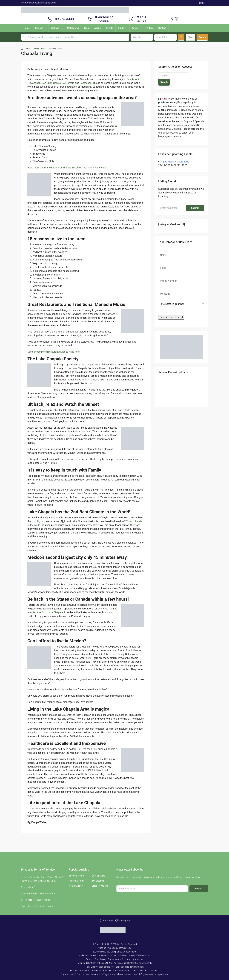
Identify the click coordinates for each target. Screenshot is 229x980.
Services (39, 28)
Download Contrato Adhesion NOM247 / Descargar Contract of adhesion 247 (114, 963)
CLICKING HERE (48, 881)
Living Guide (40, 49)
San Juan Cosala (51, 83)
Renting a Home (77, 881)
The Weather (98, 881)
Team (87, 28)
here (31, 887)
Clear (190, 37)
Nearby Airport (76, 886)
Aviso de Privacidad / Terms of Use (115, 948)
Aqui (43, 877)
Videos (150, 28)
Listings (55, 28)
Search (202, 37)
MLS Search (73, 28)
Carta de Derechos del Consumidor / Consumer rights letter (114, 959)
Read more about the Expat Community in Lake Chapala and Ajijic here (67, 168)
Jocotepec (86, 83)
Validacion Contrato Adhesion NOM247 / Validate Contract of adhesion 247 (115, 955)
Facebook (106, 921)
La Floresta (68, 83)
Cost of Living (99, 876)
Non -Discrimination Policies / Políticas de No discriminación (115, 967)
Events (110, 28)
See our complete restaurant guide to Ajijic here (53, 352)
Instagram (123, 921)
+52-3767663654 (64, 19)
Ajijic (123, 79)
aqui (54, 893)
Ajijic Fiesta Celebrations (175, 162)
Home (27, 28)
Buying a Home (76, 876)
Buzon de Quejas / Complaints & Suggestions (114, 952)
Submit (195, 208)
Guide (121, 28)
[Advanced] (181, 37)
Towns (135, 28)
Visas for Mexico (100, 886)
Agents (98, 28)
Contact (162, 28)
